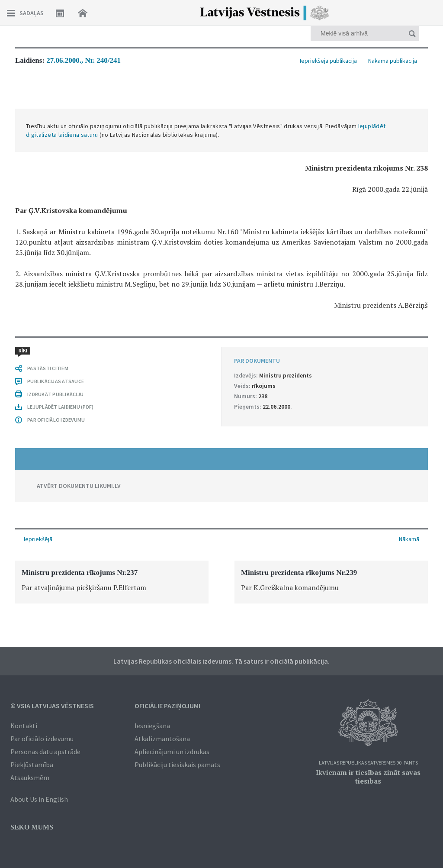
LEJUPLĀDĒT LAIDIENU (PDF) (60, 407)
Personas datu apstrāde (45, 752)
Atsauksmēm (30, 778)
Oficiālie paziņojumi (167, 706)
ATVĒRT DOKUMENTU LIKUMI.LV (79, 486)
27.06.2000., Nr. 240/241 (83, 60)
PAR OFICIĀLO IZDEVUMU (56, 420)
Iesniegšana (152, 726)
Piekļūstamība (32, 765)
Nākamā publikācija (393, 61)
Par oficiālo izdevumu (42, 739)
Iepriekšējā (38, 539)
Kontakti (24, 726)
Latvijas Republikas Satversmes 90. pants (368, 763)
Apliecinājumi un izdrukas (172, 752)
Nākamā (409, 539)
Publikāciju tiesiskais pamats (177, 765)
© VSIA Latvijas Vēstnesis (52, 706)
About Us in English (39, 799)
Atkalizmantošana (162, 739)
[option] (112, 582)
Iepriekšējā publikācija (328, 61)
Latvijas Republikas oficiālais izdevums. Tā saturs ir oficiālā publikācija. (221, 661)
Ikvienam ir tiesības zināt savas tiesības (368, 777)
